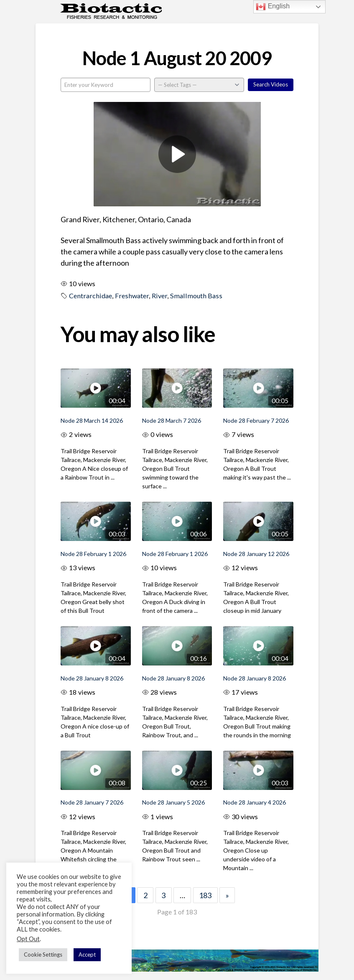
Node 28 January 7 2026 (92, 802)
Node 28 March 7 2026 (172, 420)
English (273, 7)
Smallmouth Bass (196, 296)
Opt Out (28, 939)
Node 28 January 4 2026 (255, 802)
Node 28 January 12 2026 (256, 554)
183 (205, 895)
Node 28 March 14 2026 (92, 420)
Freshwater (132, 296)
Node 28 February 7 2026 (256, 420)
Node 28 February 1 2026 (93, 554)
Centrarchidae (90, 296)
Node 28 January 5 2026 (173, 802)
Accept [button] (87, 955)
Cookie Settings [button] (43, 955)
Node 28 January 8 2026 (92, 678)
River (159, 296)
